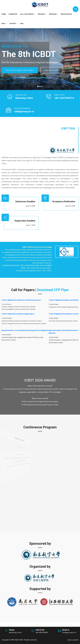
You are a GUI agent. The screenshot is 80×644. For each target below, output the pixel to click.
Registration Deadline (25, 221)
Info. (3, 24)
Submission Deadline (25, 201)
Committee (13, 14)
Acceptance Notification (64, 201)
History (13, 24)
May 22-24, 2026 (52, 70)
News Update (73, 640)
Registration (66, 14)
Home (4, 14)
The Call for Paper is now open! (20, 70)
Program (53, 14)
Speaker (41, 14)
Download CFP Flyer (53, 290)
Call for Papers (27, 14)
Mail (22, 24)
